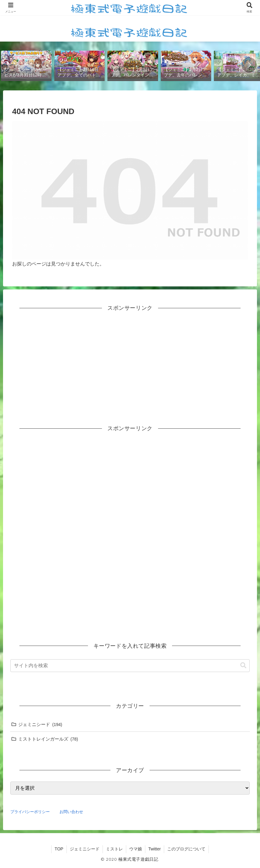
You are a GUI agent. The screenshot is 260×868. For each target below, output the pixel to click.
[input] (130, 666)
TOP (59, 849)
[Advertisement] (130, 362)
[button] (249, 65)
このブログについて (186, 849)
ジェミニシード (85, 849)
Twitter (155, 849)
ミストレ (114, 849)
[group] (26, 65)
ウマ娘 (136, 849)
